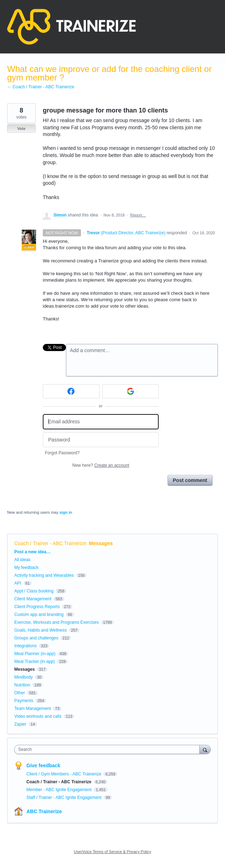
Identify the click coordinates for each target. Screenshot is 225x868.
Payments (24, 701)
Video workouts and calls (38, 716)
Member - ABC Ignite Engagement (60, 790)
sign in (66, 512)
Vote (21, 129)
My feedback (26, 568)
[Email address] (101, 422)
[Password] (101, 440)
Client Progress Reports (37, 607)
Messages (101, 543)
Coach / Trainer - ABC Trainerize (50, 543)
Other (20, 693)
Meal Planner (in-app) (35, 654)
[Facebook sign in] (71, 391)
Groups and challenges (36, 638)
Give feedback (43, 765)
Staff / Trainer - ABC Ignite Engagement (65, 798)
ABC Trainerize (44, 811)
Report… (138, 215)
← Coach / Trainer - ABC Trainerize (41, 87)
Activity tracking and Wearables (44, 575)
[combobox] (109, 749)
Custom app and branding (39, 615)
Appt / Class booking (34, 591)
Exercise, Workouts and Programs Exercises (57, 622)
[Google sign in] (131, 391)
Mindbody (24, 677)
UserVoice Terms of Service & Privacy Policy (113, 852)
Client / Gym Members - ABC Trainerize (64, 774)
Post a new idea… (32, 552)
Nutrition (22, 685)
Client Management (33, 599)
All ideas (22, 560)
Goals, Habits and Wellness (40, 630)
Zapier (20, 724)
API (18, 583)
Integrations (25, 646)
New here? (101, 465)
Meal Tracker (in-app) (35, 662)
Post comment (190, 480)
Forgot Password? (62, 453)
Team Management (33, 708)
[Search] (205, 749)
